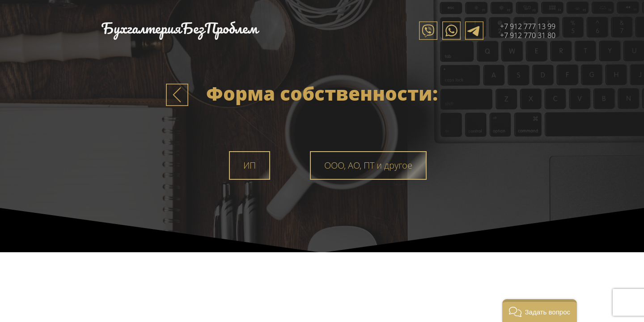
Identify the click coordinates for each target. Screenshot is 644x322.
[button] (540, 311)
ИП (250, 165)
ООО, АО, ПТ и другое (368, 165)
